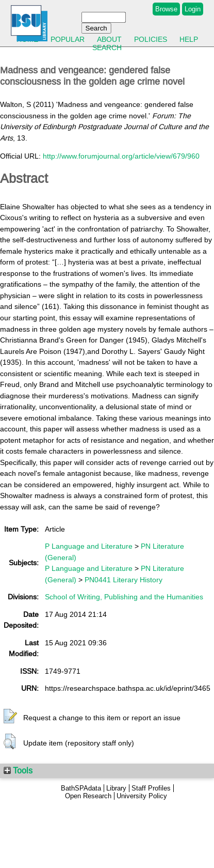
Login (193, 9)
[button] (10, 717)
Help (189, 39)
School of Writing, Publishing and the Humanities (124, 597)
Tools (18, 770)
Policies (151, 39)
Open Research (88, 796)
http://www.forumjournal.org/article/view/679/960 (121, 156)
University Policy (142, 796)
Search (107, 48)
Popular (68, 39)
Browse (166, 9)
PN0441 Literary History (124, 580)
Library (116, 788)
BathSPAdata (81, 788)
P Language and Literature (89, 546)
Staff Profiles (151, 788)
